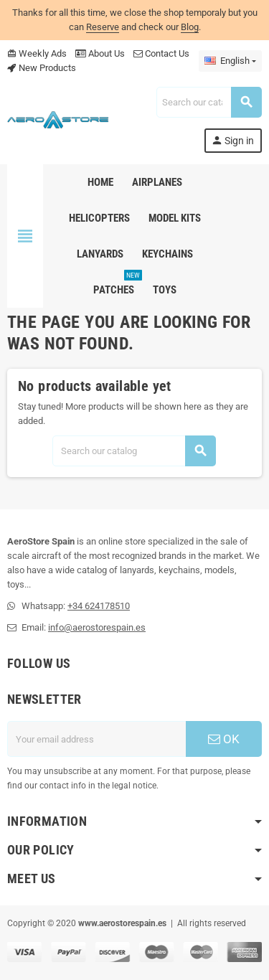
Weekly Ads (37, 53)
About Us (100, 53)
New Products (42, 68)
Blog (190, 27)
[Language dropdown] (230, 61)
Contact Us (161, 53)
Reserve (103, 27)
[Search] (209, 102)
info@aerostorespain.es (97, 627)
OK (224, 739)
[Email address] (96, 739)
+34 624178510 (99, 606)
